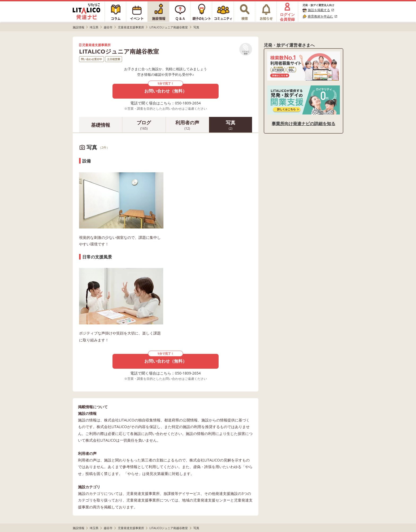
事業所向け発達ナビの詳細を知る (304, 124)
